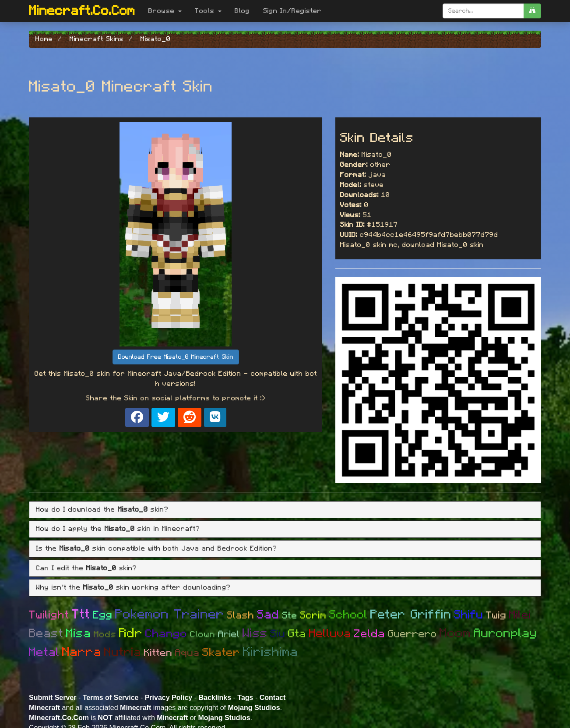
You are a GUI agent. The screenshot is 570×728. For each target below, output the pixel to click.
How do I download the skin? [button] (102, 509)
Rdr (131, 633)
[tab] (285, 510)
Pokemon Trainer (170, 615)
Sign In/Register (292, 11)
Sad (268, 615)
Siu (278, 634)
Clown (203, 634)
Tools (208, 11)
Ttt (81, 615)
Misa (79, 634)
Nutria (123, 653)
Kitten (158, 653)
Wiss (255, 634)
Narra (82, 652)
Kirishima (271, 652)
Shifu (469, 615)
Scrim (313, 616)
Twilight (49, 615)
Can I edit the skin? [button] (86, 568)
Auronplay (505, 634)
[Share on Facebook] (137, 417)
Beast (46, 634)
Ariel (229, 634)
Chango (166, 634)
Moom (455, 633)
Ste (290, 615)
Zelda (369, 634)
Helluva (330, 634)
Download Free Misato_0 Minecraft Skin (176, 357)
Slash (241, 616)
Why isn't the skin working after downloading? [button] (133, 587)
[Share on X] (163, 417)
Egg (103, 615)
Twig (496, 616)
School (348, 615)
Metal (44, 653)
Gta (297, 634)
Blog (242, 11)
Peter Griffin (411, 615)
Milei (520, 615)
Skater (221, 653)
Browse (165, 11)
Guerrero (412, 634)
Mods (105, 634)
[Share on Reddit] (190, 417)
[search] (532, 11)
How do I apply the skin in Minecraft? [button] (118, 529)
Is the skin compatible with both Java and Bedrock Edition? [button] (157, 548)
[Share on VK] (215, 417)
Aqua (187, 653)
